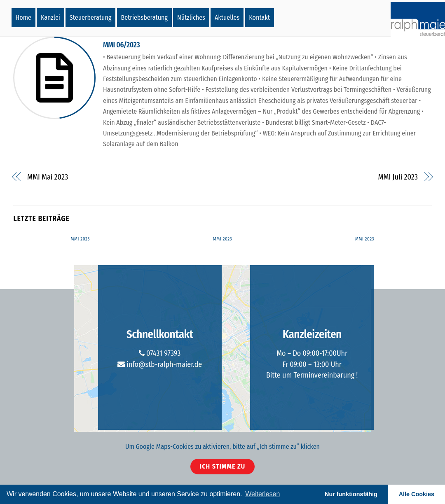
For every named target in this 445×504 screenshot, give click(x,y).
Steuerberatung (91, 17)
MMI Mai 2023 (48, 177)
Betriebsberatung (144, 17)
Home (23, 17)
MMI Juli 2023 (398, 177)
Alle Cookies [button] (417, 494)
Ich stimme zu (222, 466)
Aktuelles (227, 17)
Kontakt (259, 17)
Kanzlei (50, 17)
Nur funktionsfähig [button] (351, 494)
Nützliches (191, 17)
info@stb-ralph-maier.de (160, 364)
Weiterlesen (262, 494)
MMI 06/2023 (121, 45)
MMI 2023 (81, 239)
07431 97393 (160, 353)
